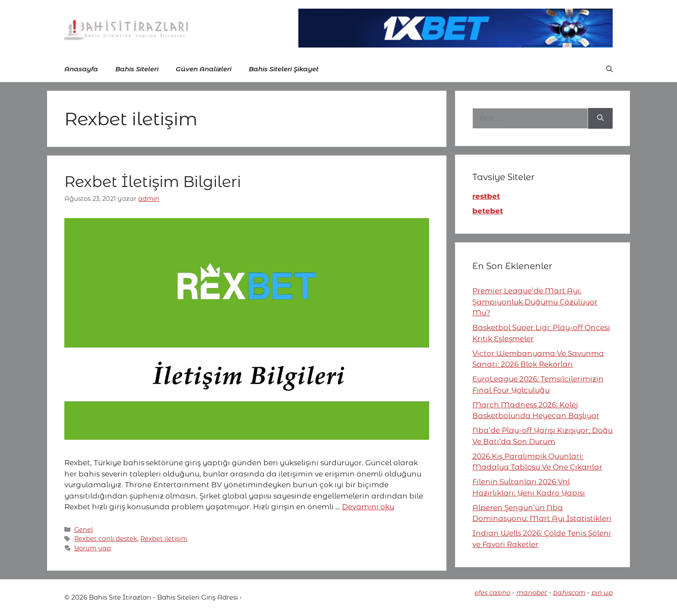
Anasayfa (81, 69)
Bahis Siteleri (137, 69)
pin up (602, 592)
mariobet (532, 592)
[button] (609, 69)
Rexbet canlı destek (106, 539)
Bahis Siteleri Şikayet (284, 69)
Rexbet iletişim (164, 539)
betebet (488, 211)
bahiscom (569, 592)
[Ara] (600, 118)
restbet (486, 196)
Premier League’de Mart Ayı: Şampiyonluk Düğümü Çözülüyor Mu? (535, 302)
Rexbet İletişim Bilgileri (153, 182)
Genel (84, 530)
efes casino (492, 592)
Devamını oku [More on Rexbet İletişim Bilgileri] (368, 507)
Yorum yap (93, 548)
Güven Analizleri (204, 69)
